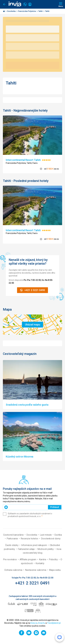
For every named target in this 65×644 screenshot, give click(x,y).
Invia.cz (34, 623)
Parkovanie (13, 539)
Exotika (58, 535)
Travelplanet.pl (54, 623)
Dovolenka (12, 11)
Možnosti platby (46, 549)
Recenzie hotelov (30, 539)
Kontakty (40, 563)
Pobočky (54, 559)
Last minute (46, 535)
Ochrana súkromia (14, 570)
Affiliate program (28, 559)
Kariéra (43, 559)
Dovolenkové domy (51, 539)
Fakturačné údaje (27, 549)
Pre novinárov (10, 559)
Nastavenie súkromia (36, 570)
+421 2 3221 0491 (33, 583)
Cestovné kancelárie (14, 535)
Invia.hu (42, 623)
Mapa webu (55, 570)
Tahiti (41, 11)
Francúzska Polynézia (27, 11)
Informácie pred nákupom (34, 545)
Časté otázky (12, 545)
